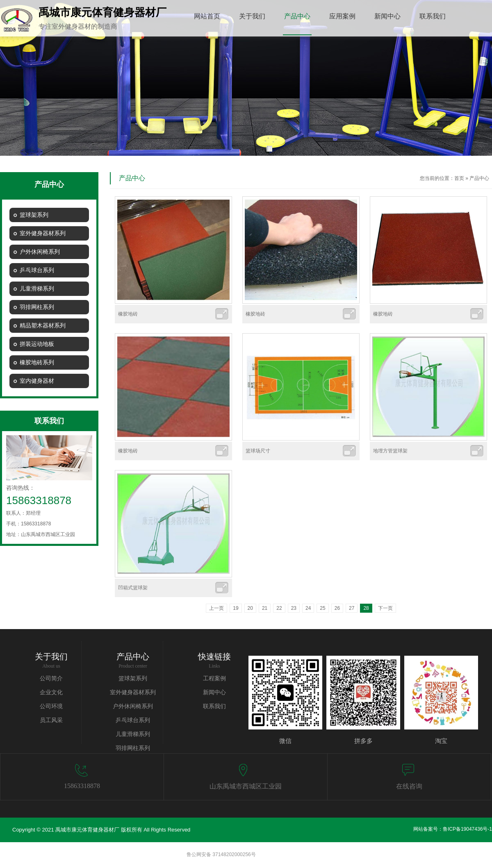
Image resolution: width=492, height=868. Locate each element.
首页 (459, 178)
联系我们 (214, 706)
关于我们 (51, 657)
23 (294, 608)
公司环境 (51, 706)
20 (250, 608)
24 (308, 608)
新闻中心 (214, 692)
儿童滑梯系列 (133, 734)
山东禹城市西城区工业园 (246, 786)
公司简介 (51, 678)
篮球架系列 (133, 678)
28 (366, 608)
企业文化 (51, 692)
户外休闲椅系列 (133, 706)
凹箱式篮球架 (133, 588)
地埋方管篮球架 (390, 451)
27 (352, 608)
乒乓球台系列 (133, 720)
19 (236, 608)
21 (265, 608)
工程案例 (214, 678)
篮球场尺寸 (258, 451)
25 (322, 608)
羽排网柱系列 (133, 748)
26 (337, 608)
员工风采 (51, 720)
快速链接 (214, 657)
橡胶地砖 (128, 314)
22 (279, 608)
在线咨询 (409, 786)
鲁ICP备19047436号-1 (467, 829)
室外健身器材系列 (133, 692)
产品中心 (479, 178)
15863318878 (82, 786)
